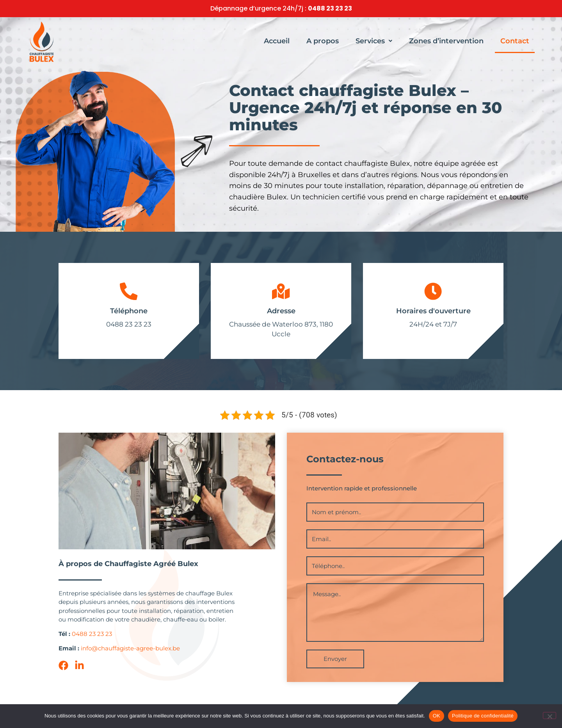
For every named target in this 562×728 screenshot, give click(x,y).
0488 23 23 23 (330, 8)
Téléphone (129, 313)
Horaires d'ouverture (433, 313)
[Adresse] (281, 292)
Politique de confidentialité (483, 716)
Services (374, 41)
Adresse (281, 313)
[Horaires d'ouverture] (433, 292)
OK (437, 716)
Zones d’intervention (446, 41)
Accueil (277, 41)
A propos (323, 41)
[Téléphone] (129, 292)
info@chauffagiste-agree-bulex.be (130, 650)
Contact (515, 41)
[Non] (550, 716)
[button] (374, 41)
